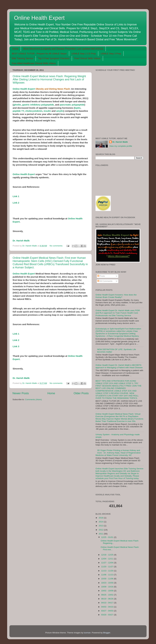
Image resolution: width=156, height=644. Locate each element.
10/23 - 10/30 (107, 583)
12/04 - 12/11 (107, 559)
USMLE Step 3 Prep (111, 54)
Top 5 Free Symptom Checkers (54, 58)
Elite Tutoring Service (23, 58)
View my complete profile (121, 146)
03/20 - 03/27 (107, 615)
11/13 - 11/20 (107, 571)
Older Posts (81, 393)
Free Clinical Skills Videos (87, 58)
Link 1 (16, 196)
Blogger (107, 633)
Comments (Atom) (34, 399)
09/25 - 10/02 (107, 595)
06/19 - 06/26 (107, 599)
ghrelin (17, 105)
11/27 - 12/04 (107, 563)
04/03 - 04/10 (107, 607)
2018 (101, 518)
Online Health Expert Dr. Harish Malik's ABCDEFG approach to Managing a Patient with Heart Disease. (119, 366)
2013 (101, 526)
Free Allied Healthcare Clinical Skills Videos (34, 63)
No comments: (57, 246)
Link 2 (16, 203)
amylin (60, 111)
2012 (101, 530)
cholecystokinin (34, 111)
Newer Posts (21, 393)
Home (15, 49)
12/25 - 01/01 (107, 537)
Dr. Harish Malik (21, 241)
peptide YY (18, 111)
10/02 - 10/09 (107, 591)
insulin (47, 111)
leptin (78, 108)
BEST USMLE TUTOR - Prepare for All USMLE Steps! (39, 54)
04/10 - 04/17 (107, 603)
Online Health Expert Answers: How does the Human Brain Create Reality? (116, 296)
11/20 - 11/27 (107, 567)
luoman (87, 633)
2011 (101, 534)
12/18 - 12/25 (107, 555)
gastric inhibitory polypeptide (38, 105)
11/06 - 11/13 (107, 575)
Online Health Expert (39, 18)
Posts (101, 276)
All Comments (105, 281)
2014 (101, 522)
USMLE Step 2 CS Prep (84, 54)
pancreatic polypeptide (72, 105)
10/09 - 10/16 (107, 587)
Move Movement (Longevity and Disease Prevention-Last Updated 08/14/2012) (63, 49)
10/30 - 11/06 (107, 579)
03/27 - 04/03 (107, 611)
